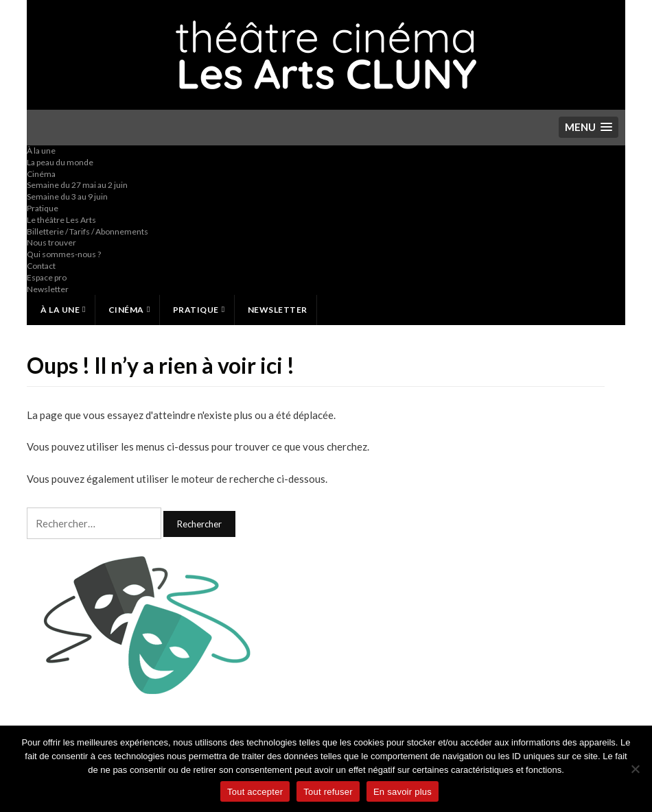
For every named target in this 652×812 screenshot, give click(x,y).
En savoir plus (403, 792)
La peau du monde (60, 162)
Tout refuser (328, 792)
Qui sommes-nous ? (64, 254)
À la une (41, 151)
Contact (41, 266)
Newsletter (48, 289)
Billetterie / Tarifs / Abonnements (88, 231)
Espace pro (47, 277)
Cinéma (41, 174)
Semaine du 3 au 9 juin (67, 196)
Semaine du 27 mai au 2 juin (77, 185)
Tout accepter (255, 792)
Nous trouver (51, 242)
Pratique (43, 208)
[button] (589, 127)
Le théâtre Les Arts (61, 220)
